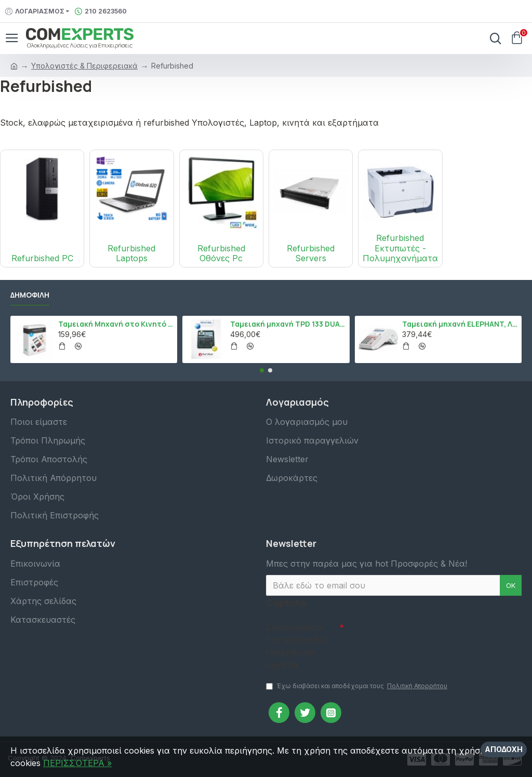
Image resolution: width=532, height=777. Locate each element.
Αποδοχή (504, 749)
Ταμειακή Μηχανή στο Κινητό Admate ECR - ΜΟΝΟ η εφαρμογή (116, 321)
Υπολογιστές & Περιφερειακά (84, 66)
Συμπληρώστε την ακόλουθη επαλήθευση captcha (295, 644)
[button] (262, 368)
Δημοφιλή (30, 293)
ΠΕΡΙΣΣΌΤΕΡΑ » (77, 763)
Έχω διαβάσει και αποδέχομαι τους (357, 686)
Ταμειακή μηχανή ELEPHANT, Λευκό (460, 321)
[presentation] (417, 634)
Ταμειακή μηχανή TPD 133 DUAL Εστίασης (288, 321)
